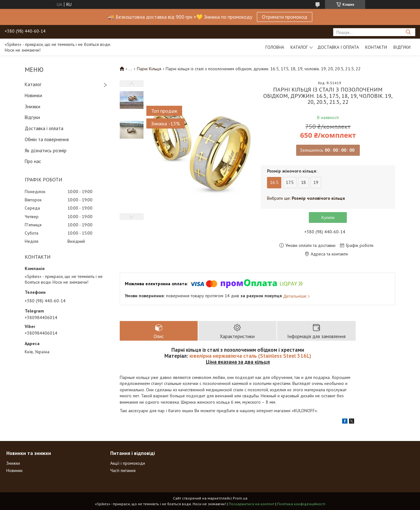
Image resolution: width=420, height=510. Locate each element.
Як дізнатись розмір (46, 151)
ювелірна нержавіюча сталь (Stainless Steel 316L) (250, 356)
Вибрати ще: (306, 198)
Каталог (299, 47)
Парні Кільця (149, 69)
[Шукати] (408, 32)
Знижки (32, 107)
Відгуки (402, 47)
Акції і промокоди (128, 463)
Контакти (376, 47)
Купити (328, 217)
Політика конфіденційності (301, 504)
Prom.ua (240, 498)
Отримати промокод (285, 17)
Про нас (33, 161)
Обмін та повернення (47, 139)
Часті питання (123, 470)
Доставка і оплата (338, 47)
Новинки (33, 95)
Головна (275, 47)
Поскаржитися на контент (251, 504)
